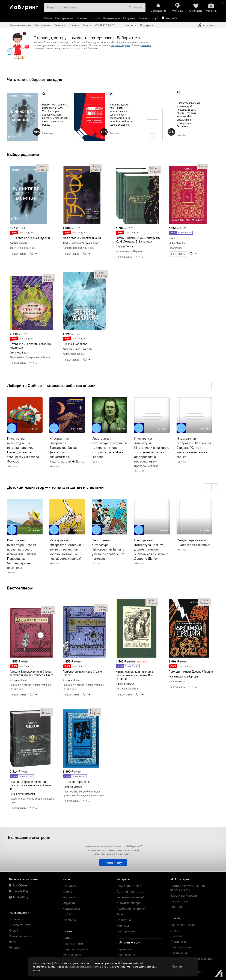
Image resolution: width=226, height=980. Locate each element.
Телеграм (15, 947)
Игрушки (129, 18)
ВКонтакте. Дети (20, 925)
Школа (95, 18)
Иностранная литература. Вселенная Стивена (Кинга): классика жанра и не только (194, 448)
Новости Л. (124, 920)
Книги (48, 18)
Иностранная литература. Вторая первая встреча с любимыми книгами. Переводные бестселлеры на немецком (22, 554)
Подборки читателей (131, 908)
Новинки (74, 25)
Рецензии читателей (131, 897)
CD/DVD (68, 914)
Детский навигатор (130, 892)
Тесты (120, 914)
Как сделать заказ (183, 925)
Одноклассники (20, 936)
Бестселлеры (20, 588)
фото (42, 170)
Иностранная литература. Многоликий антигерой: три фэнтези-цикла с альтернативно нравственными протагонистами (152, 452)
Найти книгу (113, 863)
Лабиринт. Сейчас (129, 886)
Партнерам (124, 949)
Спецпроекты (126, 931)
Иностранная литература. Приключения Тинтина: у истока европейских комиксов (108, 549)
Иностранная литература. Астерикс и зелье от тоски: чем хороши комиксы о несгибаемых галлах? (67, 549)
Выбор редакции (23, 154)
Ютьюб (14, 931)
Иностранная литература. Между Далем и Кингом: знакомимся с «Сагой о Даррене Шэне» (151, 549)
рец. (41, 166)
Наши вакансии (127, 955)
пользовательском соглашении (89, 967)
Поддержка (147, 25)
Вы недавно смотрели (29, 837)
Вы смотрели (179, 901)
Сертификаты (43, 25)
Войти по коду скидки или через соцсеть (189, 888)
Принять (177, 966)
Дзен (12, 942)
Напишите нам (181, 947)
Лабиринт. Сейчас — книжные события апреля (52, 385)
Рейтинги (60, 25)
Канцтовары (111, 18)
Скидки (87, 25)
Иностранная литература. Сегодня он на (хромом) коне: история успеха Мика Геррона (109, 448)
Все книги (70, 886)
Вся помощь (179, 953)
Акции (67, 938)
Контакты (131, 25)
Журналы (69, 897)
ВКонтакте (16, 919)
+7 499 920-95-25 (105, 25)
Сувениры (70, 920)
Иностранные (64, 18)
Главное (82, 18)
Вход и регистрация (184, 895)
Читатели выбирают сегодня (35, 79)
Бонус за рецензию (76, 949)
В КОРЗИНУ (19, 254)
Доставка (177, 936)
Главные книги (73, 943)
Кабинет (176, 907)
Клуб (155, 18)
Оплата (175, 930)
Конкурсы (123, 925)
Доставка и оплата (20, 25)
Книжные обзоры (129, 903)
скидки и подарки (120, 45)
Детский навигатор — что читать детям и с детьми (55, 487)
